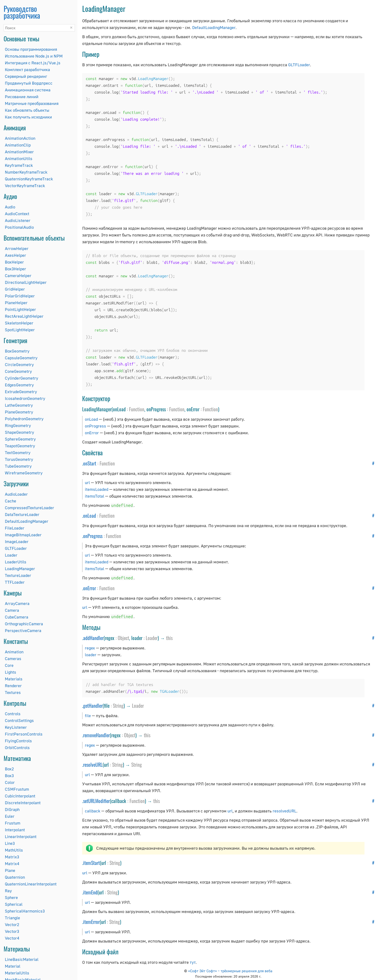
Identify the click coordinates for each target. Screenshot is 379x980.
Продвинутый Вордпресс (29, 83)
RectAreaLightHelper (24, 316)
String (118, 706)
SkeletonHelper (19, 323)
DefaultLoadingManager (27, 521)
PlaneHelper (16, 303)
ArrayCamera (17, 603)
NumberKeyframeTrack (26, 172)
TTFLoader (15, 582)
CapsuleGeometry (21, 358)
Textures (13, 692)
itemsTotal (95, 496)
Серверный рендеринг (26, 76)
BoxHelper (14, 262)
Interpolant (15, 830)
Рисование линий (22, 97)
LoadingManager (20, 569)
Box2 (9, 769)
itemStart (91, 863)
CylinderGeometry (22, 378)
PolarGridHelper (20, 296)
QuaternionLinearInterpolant (31, 884)
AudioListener (18, 220)
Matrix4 (12, 864)
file (88, 716)
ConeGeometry (18, 371)
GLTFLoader (16, 548)
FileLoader (15, 528)
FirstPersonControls (24, 734)
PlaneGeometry (19, 412)
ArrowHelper (17, 248)
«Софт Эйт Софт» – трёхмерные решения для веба (230, 971)
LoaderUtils (16, 562)
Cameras (13, 659)
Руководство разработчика (22, 12)
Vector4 (12, 938)
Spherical (14, 904)
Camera (12, 610)
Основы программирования (31, 49)
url (87, 483)
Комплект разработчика (27, 70)
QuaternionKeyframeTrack (29, 179)
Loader (11, 555)
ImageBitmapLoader (23, 535)
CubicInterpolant (20, 796)
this (169, 638)
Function (137, 409)
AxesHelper (15, 255)
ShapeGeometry (19, 432)
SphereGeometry (20, 439)
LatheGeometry (19, 405)
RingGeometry (18, 425)
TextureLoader (18, 575)
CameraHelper (18, 276)
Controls (13, 714)
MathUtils (14, 850)
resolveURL (93, 765)
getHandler (93, 706)
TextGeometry (18, 453)
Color (10, 782)
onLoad (91, 419)
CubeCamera (17, 617)
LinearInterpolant (21, 836)
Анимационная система (28, 90)
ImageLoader (17, 542)
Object (123, 638)
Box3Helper (15, 269)
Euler (10, 816)
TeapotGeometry (20, 446)
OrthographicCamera (24, 624)
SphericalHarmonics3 (25, 911)
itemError (91, 922)
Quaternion (15, 877)
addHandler (93, 638)
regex (90, 648)
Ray (8, 891)
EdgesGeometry (19, 385)
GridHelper (15, 289)
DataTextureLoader (22, 514)
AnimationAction (20, 138)
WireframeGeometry (24, 473)
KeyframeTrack (19, 165)
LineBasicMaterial (22, 959)
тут (193, 962)
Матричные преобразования (32, 103)
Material (13, 966)
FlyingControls (18, 741)
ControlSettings (19, 720)
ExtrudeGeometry (21, 392)
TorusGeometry (19, 459)
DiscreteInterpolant (23, 803)
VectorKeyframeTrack (25, 186)
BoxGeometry (17, 351)
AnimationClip (18, 145)
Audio (10, 207)
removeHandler (96, 735)
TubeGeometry (18, 466)
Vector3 (12, 931)
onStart (90, 463)
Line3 (10, 843)
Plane (10, 870)
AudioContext (17, 214)
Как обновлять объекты (27, 110)
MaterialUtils (17, 973)
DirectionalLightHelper (26, 282)
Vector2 (12, 925)
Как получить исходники (28, 117)
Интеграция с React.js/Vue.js (33, 63)
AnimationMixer (19, 152)
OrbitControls (17, 748)
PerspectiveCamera (23, 630)
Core (9, 665)
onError (92, 433)
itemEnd (90, 892)
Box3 (9, 776)
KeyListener (16, 727)
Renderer (13, 686)
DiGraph (12, 809)
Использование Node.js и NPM (34, 56)
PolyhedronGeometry (24, 419)
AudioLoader (16, 494)
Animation (14, 652)
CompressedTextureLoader (29, 508)
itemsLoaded (97, 489)
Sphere (11, 897)
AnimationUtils (19, 158)
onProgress (95, 426)
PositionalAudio (19, 227)
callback (93, 811)
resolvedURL (284, 811)
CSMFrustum (17, 789)
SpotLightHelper (20, 330)
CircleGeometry (19, 365)
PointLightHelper (20, 309)
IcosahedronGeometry (25, 398)
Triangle (12, 918)
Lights (11, 672)
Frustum (13, 823)
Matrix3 (12, 857)
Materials (14, 679)
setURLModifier (96, 801)
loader (91, 655)
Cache (11, 501)
